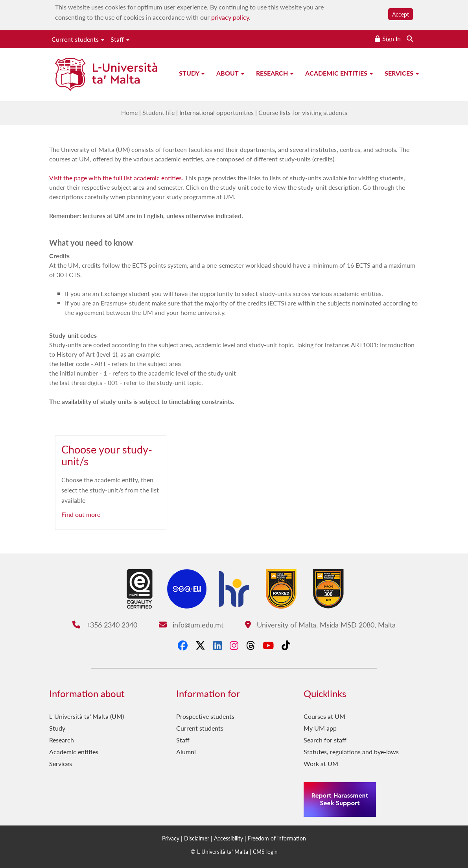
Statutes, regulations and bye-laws (351, 752)
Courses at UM (324, 716)
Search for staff (325, 740)
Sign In (392, 38)
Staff (120, 39)
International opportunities (216, 112)
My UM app (320, 728)
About (230, 73)
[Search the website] (410, 38)
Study (192, 73)
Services (402, 73)
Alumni (186, 752)
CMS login (265, 851)
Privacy (171, 838)
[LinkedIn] (217, 645)
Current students (78, 39)
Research (275, 73)
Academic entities (339, 73)
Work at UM (321, 763)
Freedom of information (277, 838)
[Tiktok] (286, 645)
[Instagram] (234, 645)
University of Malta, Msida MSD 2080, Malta (320, 625)
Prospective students (205, 716)
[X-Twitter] (200, 645)
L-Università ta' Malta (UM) (87, 716)
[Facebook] (183, 645)
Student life (158, 112)
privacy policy (230, 17)
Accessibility (228, 838)
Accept (401, 14)
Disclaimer (197, 838)
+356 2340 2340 (105, 625)
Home (129, 112)
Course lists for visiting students (303, 112)
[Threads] (251, 645)
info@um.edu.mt (191, 625)
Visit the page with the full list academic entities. (116, 178)
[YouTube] (268, 645)
